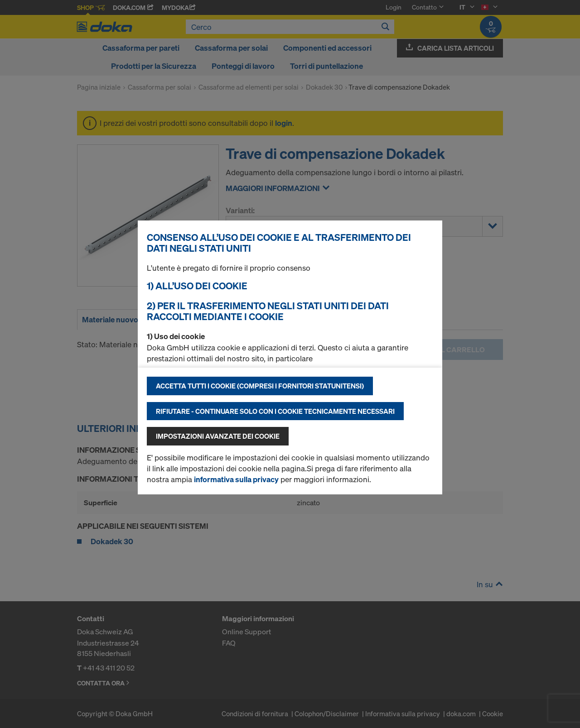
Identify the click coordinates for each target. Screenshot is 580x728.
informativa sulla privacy (236, 479)
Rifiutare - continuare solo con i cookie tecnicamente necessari (275, 411)
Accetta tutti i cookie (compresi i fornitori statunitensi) (260, 386)
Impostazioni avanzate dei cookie (218, 436)
